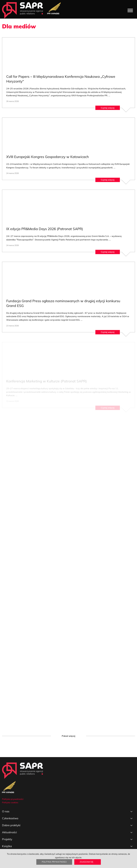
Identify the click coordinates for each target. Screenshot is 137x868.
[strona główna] (22, 10)
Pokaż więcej (68, 736)
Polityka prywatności (54, 862)
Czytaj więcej (108, 108)
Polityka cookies (10, 802)
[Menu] (130, 10)
